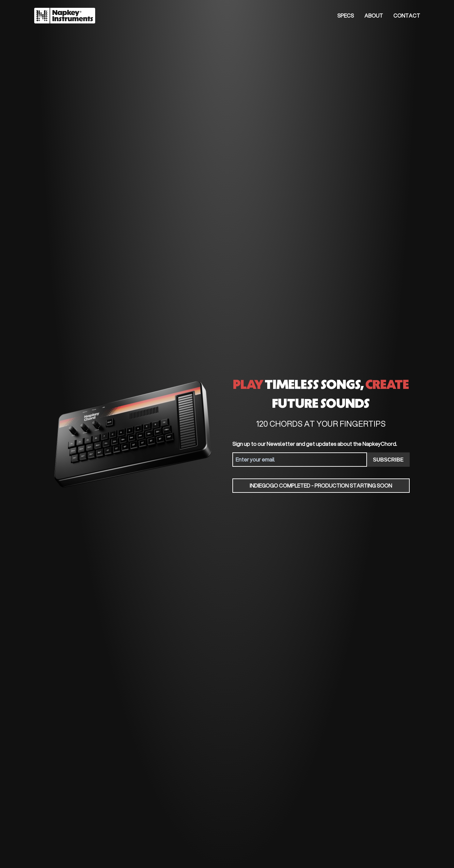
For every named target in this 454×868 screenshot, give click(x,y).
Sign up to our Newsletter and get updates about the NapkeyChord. (315, 444)
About (374, 15)
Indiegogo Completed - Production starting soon (321, 485)
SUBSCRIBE (388, 460)
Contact (407, 15)
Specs (346, 15)
